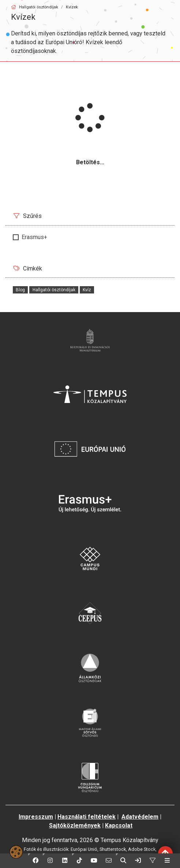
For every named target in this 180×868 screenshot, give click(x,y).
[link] (138, 861)
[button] (35, 861)
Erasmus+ (34, 237)
